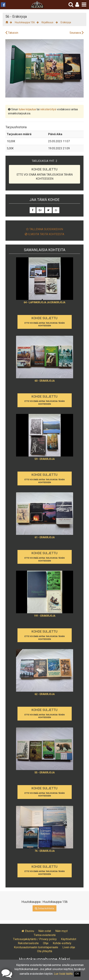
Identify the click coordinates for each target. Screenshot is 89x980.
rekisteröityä (48, 109)
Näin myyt (61, 931)
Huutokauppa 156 (25, 22)
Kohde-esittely (62, 943)
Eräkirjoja (66, 22)
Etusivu (28, 931)
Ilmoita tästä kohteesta (44, 234)
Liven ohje (69, 947)
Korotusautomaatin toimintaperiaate (36, 947)
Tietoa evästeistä (45, 935)
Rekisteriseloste (28, 943)
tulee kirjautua (27, 109)
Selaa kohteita (44, 908)
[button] (77, 5)
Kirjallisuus (48, 22)
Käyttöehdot (69, 939)
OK (77, 974)
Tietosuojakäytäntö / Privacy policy (35, 939)
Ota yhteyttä (45, 951)
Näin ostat (45, 931)
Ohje (46, 943)
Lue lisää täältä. (63, 974)
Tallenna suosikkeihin (44, 229)
